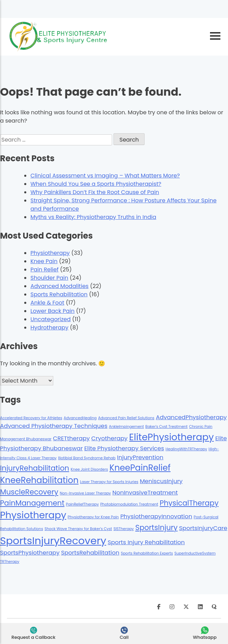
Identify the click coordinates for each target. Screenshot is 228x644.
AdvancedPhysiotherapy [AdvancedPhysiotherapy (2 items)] (191, 417)
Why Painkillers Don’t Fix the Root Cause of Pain (95, 192)
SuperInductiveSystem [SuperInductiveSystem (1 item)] (195, 553)
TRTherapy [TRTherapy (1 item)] (10, 562)
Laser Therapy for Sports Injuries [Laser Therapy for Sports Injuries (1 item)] (109, 482)
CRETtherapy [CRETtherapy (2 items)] (71, 438)
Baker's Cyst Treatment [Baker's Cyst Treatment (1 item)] (166, 427)
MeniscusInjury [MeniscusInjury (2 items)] (161, 481)
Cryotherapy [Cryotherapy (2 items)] (110, 438)
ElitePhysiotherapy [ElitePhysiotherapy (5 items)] (171, 437)
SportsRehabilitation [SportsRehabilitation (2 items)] (90, 552)
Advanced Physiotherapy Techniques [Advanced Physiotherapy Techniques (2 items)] (54, 426)
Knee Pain (44, 261)
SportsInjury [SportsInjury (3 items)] (156, 527)
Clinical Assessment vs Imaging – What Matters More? (105, 176)
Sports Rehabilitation (59, 294)
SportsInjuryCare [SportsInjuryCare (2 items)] (203, 528)
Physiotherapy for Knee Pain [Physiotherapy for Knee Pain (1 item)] (93, 517)
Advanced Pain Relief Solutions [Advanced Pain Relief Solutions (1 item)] (126, 418)
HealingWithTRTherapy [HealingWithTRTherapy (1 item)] (186, 449)
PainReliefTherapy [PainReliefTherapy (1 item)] (83, 504)
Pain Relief (44, 270)
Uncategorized (51, 319)
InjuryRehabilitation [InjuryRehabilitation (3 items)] (35, 468)
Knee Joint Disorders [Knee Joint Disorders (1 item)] (89, 469)
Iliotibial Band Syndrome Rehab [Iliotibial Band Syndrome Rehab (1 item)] (87, 458)
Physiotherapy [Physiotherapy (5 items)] (33, 515)
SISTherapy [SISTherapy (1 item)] (124, 529)
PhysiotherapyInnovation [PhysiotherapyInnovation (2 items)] (156, 516)
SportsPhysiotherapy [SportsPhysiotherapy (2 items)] (30, 552)
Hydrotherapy (49, 328)
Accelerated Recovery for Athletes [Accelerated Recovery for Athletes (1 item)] (31, 418)
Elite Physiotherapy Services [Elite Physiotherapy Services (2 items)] (124, 448)
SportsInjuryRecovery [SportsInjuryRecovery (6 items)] (53, 541)
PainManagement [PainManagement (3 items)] (32, 503)
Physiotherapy (50, 253)
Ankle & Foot (47, 303)
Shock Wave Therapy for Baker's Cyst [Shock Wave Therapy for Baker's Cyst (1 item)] (78, 529)
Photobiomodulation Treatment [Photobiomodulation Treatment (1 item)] (129, 504)
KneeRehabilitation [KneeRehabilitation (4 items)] (39, 480)
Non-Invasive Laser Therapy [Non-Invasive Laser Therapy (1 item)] (85, 493)
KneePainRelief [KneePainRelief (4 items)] (140, 468)
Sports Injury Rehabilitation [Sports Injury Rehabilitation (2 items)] (146, 542)
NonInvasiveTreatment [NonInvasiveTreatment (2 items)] (145, 492)
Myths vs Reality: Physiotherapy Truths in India (93, 217)
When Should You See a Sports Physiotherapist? (96, 184)
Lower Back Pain (53, 311)
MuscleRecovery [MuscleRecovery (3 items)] (29, 492)
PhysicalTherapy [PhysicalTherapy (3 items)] (189, 503)
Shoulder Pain (49, 278)
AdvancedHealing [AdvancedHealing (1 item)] (80, 418)
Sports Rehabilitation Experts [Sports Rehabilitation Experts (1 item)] (147, 553)
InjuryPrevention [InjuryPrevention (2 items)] (140, 457)
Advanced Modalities (60, 286)
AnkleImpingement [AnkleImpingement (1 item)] (126, 427)
